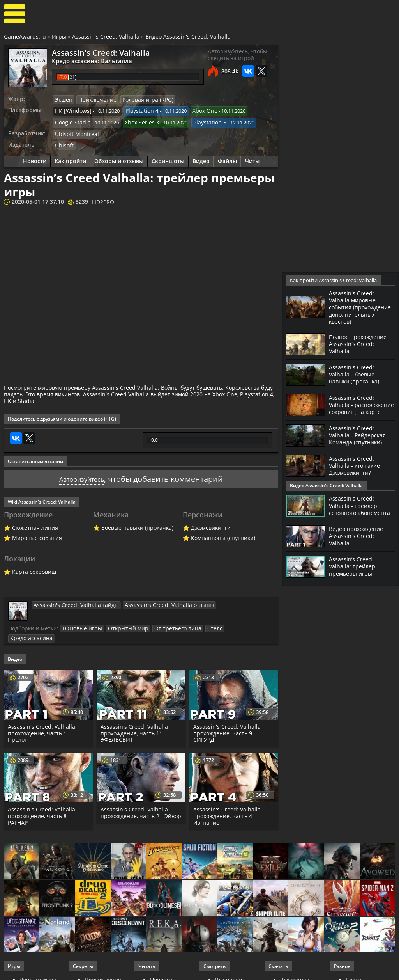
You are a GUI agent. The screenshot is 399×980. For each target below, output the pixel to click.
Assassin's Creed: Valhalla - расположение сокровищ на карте (358, 415)
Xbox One (197, 110)
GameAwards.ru (25, 36)
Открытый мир (122, 625)
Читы (252, 158)
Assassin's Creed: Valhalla (106, 36)
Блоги (353, 966)
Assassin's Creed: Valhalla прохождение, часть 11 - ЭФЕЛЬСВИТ (134, 719)
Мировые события (37, 534)
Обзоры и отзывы (119, 158)
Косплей (357, 972)
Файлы (227, 158)
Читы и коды (102, 972)
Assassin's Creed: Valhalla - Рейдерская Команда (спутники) (360, 447)
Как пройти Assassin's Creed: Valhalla (333, 280)
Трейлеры (229, 972)
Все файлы (295, 966)
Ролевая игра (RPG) (140, 99)
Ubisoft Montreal (75, 131)
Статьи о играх (170, 972)
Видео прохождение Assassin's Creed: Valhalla (359, 549)
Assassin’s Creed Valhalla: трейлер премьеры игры (354, 580)
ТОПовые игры (80, 625)
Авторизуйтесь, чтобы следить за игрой (237, 55)
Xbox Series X (136, 121)
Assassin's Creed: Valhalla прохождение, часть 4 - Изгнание (227, 802)
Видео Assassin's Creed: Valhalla (188, 36)
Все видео (229, 966)
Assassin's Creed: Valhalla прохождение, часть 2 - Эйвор (134, 802)
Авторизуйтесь (82, 475)
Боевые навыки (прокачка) (137, 524)
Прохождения (103, 966)
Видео (201, 158)
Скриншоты (168, 158)
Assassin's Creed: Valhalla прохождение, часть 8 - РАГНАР (42, 802)
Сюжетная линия (35, 524)
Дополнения (297, 972)
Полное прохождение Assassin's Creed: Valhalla (361, 350)
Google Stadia (71, 121)
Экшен (63, 99)
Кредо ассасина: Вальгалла (87, 60)
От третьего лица (168, 625)
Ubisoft (63, 142)
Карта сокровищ (34, 568)
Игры (59, 36)
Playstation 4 (136, 110)
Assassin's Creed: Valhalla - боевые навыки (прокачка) (357, 381)
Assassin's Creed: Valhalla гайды (71, 601)
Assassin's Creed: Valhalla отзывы (152, 601)
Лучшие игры (38, 966)
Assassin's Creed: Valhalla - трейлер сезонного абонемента (355, 517)
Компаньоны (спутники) (223, 534)
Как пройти (70, 158)
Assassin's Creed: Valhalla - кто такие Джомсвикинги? (357, 478)
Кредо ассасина (232, 625)
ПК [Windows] (71, 110)
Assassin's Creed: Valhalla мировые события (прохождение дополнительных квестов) (355, 311)
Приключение (94, 99)
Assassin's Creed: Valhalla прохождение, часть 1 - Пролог (42, 719)
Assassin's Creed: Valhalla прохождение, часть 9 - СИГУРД (227, 719)
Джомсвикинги (211, 524)
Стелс (201, 625)
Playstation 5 (201, 121)
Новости (35, 158)
